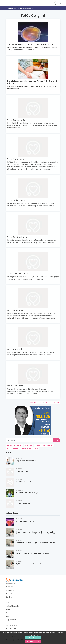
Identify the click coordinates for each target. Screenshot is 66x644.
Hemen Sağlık (15, 3)
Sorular (9, 616)
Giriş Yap (9, 594)
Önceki (33, 402)
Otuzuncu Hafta (15, 310)
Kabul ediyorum (33, 638)
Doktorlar (10, 613)
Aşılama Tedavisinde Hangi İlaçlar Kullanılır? (33, 553)
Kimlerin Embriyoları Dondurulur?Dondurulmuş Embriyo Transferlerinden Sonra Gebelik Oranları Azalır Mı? (37, 533)
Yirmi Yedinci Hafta (16, 200)
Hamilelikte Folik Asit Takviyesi (28, 493)
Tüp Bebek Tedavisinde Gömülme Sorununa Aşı (30, 44)
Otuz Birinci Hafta (16, 349)
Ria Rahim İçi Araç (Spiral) (26, 521)
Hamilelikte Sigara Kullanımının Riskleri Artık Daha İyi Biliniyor (32, 82)
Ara (57, 440)
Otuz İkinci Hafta (15, 386)
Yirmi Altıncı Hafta (16, 159)
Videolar (9, 609)
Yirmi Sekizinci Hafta (17, 237)
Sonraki (57, 402)
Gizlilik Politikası (33, 641)
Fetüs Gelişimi (28, 8)
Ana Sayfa (11, 8)
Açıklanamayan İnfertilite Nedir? (28, 564)
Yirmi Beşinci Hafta (16, 120)
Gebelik (19, 8)
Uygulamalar (11, 620)
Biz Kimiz (9, 587)
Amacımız (10, 590)
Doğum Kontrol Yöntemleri (26, 461)
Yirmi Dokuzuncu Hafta (18, 273)
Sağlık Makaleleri (13, 606)
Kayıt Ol (9, 597)
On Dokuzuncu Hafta (24, 503)
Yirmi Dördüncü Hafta (24, 482)
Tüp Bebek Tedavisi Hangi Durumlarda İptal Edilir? (35, 543)
